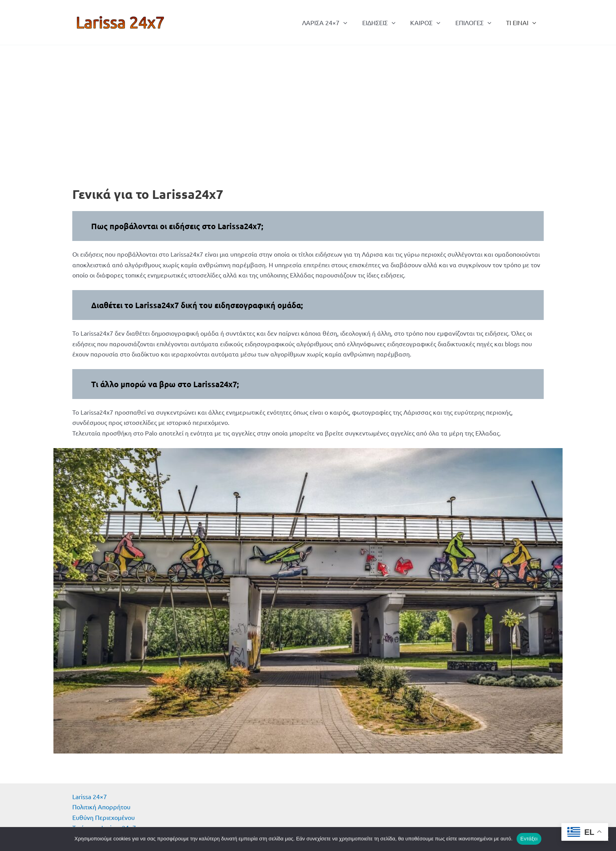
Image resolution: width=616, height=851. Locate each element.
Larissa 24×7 (90, 796)
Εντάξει (529, 839)
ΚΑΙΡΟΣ (431, 22)
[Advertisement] (308, 104)
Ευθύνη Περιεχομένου (104, 817)
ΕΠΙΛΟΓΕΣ (477, 22)
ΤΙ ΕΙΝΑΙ (522, 22)
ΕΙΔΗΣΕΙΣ (387, 22)
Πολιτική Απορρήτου (101, 807)
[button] (354, 22)
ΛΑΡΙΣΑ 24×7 (335, 22)
